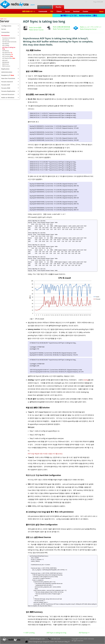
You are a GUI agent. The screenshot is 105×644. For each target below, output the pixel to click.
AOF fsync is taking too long (56, 633)
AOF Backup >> (84, 633)
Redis (58, 7)
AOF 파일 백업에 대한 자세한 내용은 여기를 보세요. (45, 454)
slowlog (86, 380)
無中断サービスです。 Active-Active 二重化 (79, 15)
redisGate (45, 7)
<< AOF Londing (29, 633)
